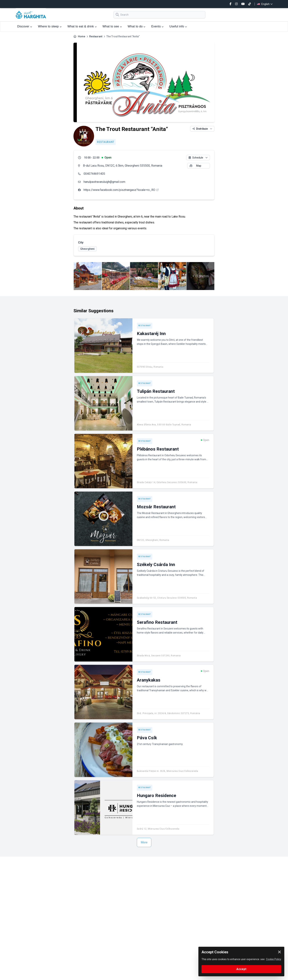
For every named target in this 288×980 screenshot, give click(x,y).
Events (157, 26)
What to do (137, 26)
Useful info (178, 26)
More (144, 842)
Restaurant (96, 36)
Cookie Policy (274, 959)
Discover (25, 26)
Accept (241, 969)
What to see (112, 26)
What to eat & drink (82, 26)
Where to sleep (50, 26)
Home (82, 36)
